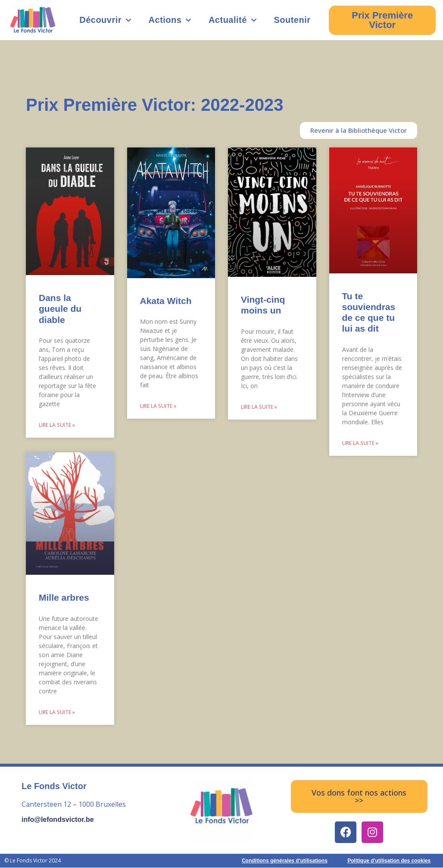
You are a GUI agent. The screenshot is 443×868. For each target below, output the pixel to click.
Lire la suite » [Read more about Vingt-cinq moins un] (259, 407)
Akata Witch (166, 301)
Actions (170, 20)
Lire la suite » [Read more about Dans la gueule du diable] (57, 425)
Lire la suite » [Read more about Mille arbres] (57, 713)
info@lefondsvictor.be (58, 820)
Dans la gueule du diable (60, 309)
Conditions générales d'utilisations (285, 861)
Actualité (232, 20)
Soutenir (292, 20)
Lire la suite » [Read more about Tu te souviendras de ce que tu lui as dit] (360, 443)
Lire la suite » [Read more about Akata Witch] (158, 406)
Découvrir (105, 20)
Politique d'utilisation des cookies (389, 861)
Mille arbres (64, 598)
